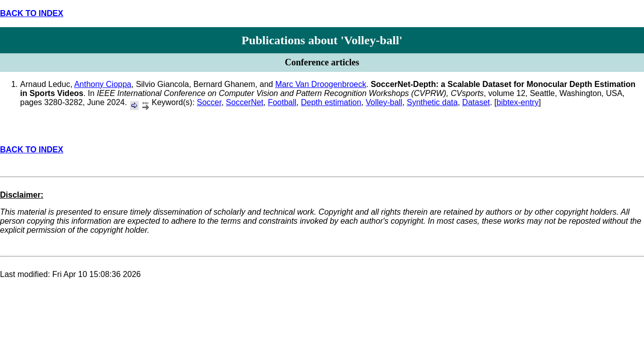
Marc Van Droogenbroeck (321, 84)
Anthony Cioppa (103, 84)
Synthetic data (432, 102)
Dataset (476, 102)
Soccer (209, 102)
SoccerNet (245, 102)
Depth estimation (331, 102)
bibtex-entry (518, 102)
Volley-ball (384, 102)
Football (282, 102)
